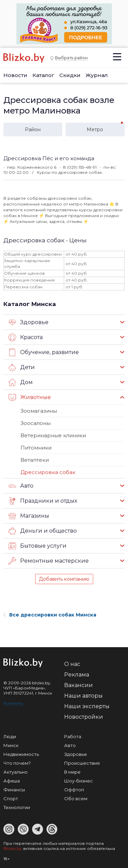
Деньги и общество (43, 531)
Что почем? (17, 763)
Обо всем (76, 798)
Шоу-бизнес (79, 781)
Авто (21, 486)
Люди (10, 736)
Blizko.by (13, 848)
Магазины (29, 516)
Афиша (12, 781)
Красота (26, 337)
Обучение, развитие (44, 352)
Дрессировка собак (48, 472)
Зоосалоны (35, 423)
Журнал (97, 75)
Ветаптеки (35, 460)
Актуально (16, 772)
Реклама (77, 675)
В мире (72, 772)
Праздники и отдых (43, 501)
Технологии (17, 807)
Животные (30, 397)
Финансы (14, 790)
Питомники (36, 448)
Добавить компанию (64, 579)
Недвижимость (21, 754)
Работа (73, 736)
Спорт (11, 798)
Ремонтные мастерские (49, 561)
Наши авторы (83, 696)
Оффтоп (74, 790)
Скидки (70, 75)
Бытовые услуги (38, 546)
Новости (15, 75)
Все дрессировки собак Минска (50, 615)
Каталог (43, 75)
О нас (72, 664)
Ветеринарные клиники (53, 435)
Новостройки (84, 717)
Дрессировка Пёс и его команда (49, 158)
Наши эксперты (87, 706)
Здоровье (29, 322)
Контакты (13, 703)
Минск (11, 745)
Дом (21, 382)
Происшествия (82, 763)
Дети (22, 367)
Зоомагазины (39, 411)
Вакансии (79, 685)
